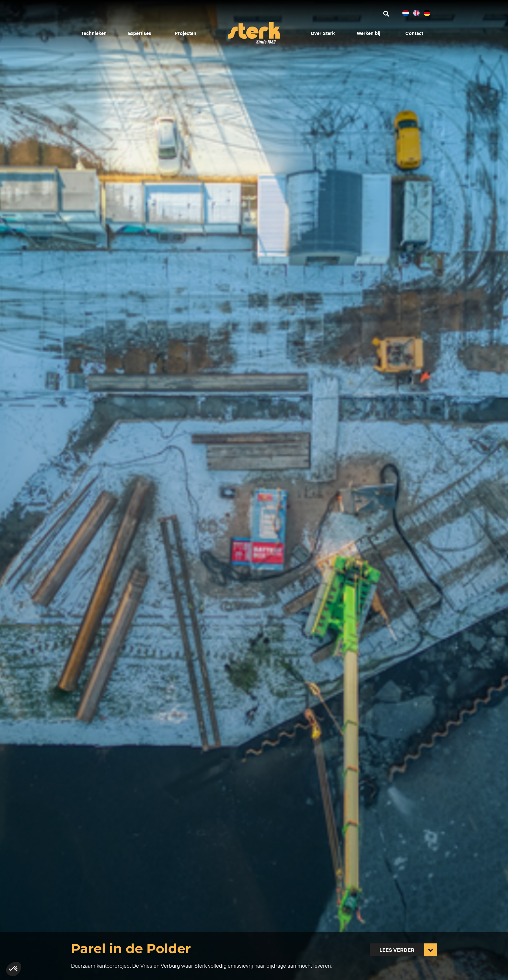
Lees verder (397, 950)
